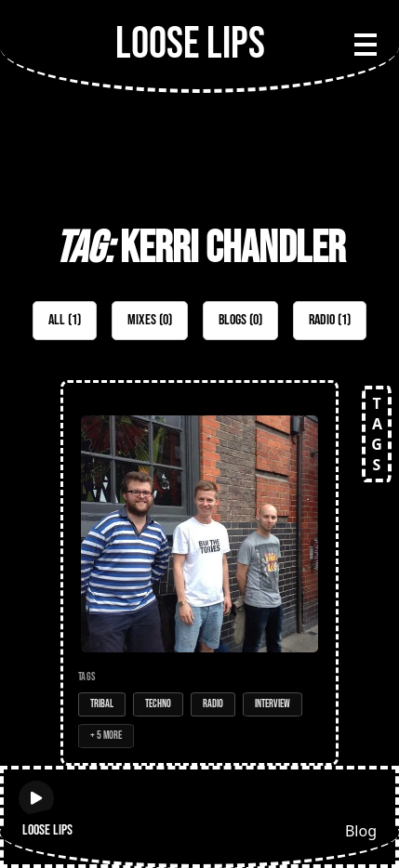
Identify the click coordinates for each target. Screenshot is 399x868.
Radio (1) (330, 320)
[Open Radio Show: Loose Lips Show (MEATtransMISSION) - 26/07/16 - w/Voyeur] (199, 573)
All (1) (65, 320)
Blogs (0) (240, 320)
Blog (361, 831)
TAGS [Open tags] (377, 434)
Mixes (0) (150, 320)
